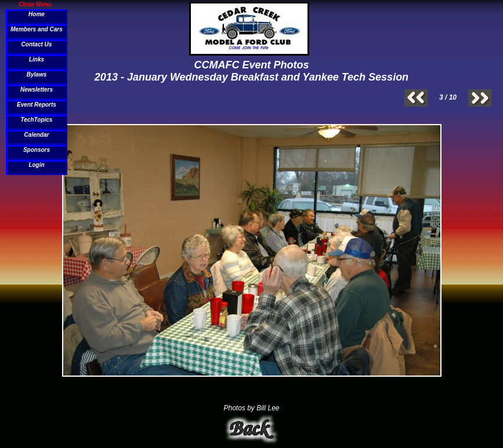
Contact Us (37, 44)
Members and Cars (36, 29)
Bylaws (37, 74)
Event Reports (37, 105)
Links (37, 59)
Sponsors (37, 150)
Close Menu (35, 4)
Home (37, 14)
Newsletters (37, 90)
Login (36, 165)
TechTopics (37, 120)
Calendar (37, 135)
